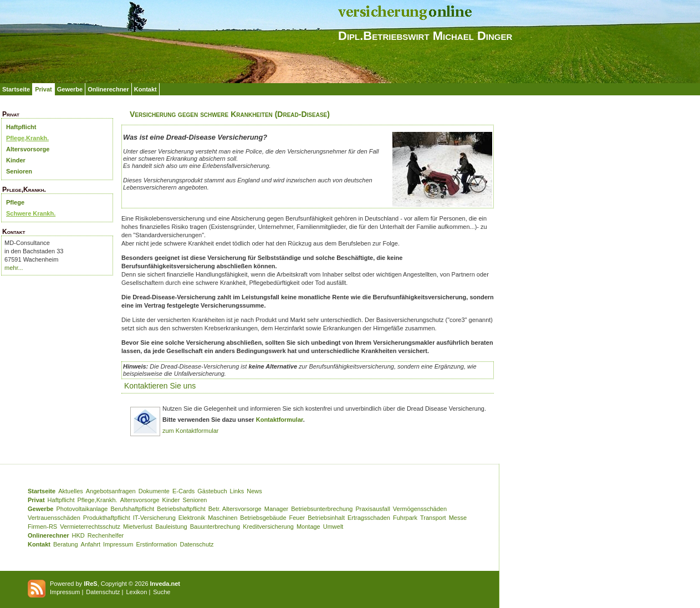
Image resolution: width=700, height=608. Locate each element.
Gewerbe (70, 89)
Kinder (16, 160)
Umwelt (333, 527)
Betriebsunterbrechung (322, 509)
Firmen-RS (42, 527)
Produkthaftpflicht (107, 518)
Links (237, 491)
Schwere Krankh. (31, 213)
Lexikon (136, 592)
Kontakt (145, 89)
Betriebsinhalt (326, 518)
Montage (308, 527)
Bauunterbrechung (215, 527)
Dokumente (154, 491)
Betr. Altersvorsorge (235, 509)
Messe (458, 518)
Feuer (297, 518)
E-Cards (183, 491)
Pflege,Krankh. (27, 138)
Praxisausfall (372, 509)
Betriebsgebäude (263, 518)
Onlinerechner (108, 89)
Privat (44, 89)
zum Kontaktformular (190, 431)
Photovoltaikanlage (82, 509)
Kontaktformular (280, 420)
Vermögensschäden (420, 509)
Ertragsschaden (369, 518)
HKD (78, 535)
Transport (433, 518)
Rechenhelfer (106, 535)
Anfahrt (91, 544)
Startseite (16, 89)
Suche (162, 592)
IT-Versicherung (154, 518)
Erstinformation (156, 544)
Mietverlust (138, 527)
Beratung (66, 544)
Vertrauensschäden (54, 518)
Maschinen (223, 518)
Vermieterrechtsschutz (90, 527)
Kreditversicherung (268, 527)
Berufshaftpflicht (132, 509)
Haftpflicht (21, 127)
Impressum (118, 544)
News (254, 491)
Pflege (15, 202)
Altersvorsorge (28, 149)
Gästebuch (212, 491)
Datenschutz (196, 544)
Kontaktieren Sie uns (160, 386)
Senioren (19, 171)
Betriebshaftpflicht (181, 509)
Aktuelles (71, 491)
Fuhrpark (405, 518)
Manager (276, 509)
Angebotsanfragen (111, 491)
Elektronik (192, 518)
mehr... (14, 268)
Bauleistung (171, 527)
